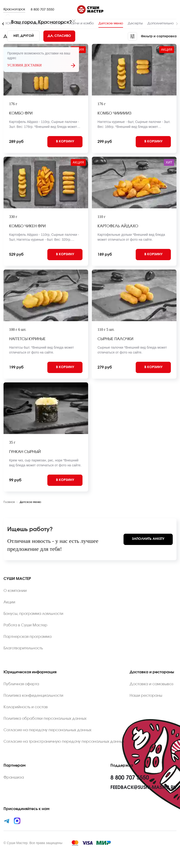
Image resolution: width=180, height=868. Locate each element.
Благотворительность (23, 648)
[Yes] (59, 36)
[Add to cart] (65, 142)
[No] (23, 36)
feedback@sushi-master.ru (143, 788)
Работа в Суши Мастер (25, 625)
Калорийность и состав (26, 707)
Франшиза (14, 777)
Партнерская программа (28, 637)
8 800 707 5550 (42, 10)
